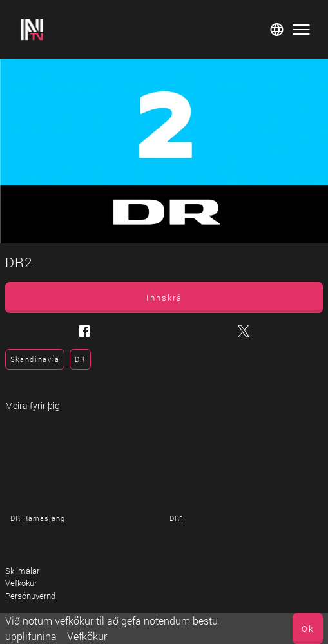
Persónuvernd (30, 596)
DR (80, 359)
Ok (308, 629)
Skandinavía (35, 359)
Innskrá (164, 298)
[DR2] (164, 151)
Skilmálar (22, 571)
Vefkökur (87, 636)
